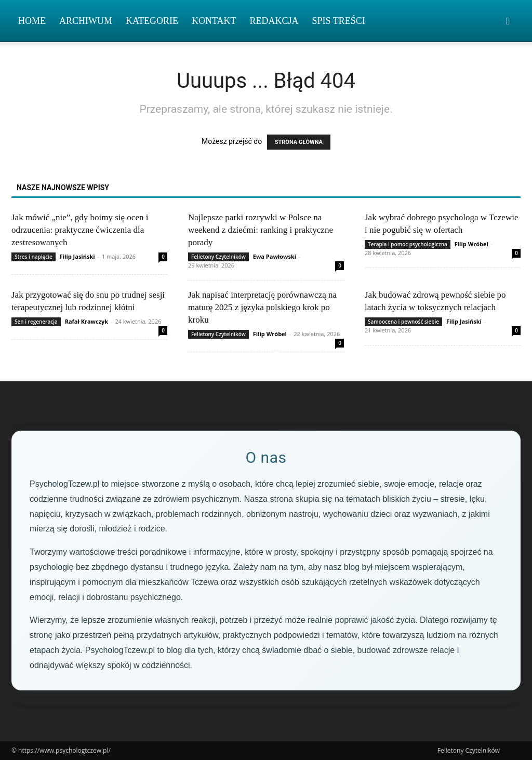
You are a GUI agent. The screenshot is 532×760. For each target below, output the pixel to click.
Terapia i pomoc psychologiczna (408, 244)
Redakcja (274, 21)
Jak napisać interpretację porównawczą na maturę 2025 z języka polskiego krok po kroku (262, 307)
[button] (508, 22)
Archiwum (86, 21)
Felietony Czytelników (218, 257)
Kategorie (152, 21)
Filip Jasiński (77, 256)
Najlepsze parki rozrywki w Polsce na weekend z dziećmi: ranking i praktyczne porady (261, 230)
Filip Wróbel (471, 244)
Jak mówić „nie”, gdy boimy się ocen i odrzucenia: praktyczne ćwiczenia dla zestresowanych (80, 230)
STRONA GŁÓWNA (299, 142)
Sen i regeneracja (36, 322)
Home (32, 21)
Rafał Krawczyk (87, 321)
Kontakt (214, 21)
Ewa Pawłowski (275, 256)
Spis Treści (339, 21)
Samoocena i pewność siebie (403, 322)
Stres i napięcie (34, 257)
